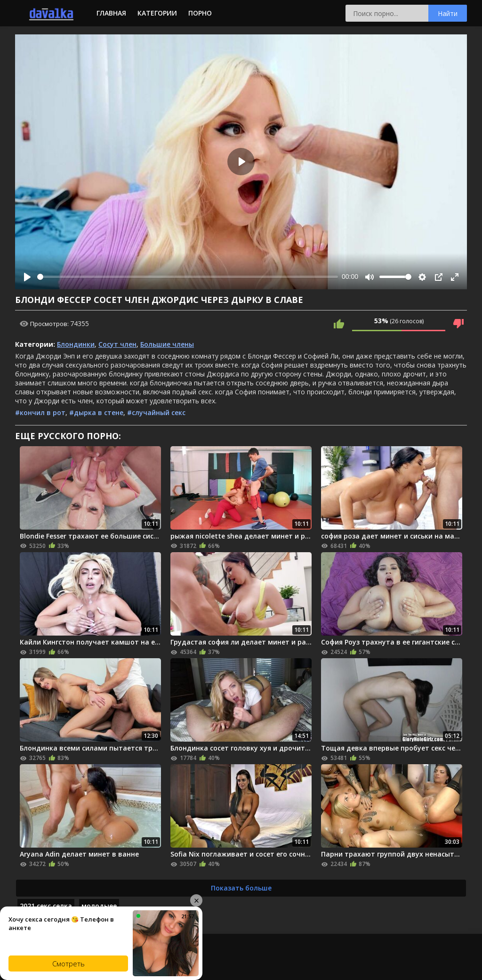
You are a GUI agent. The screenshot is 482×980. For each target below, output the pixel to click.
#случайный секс (156, 412)
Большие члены (167, 344)
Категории (157, 13)
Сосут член (117, 344)
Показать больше (241, 888)
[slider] (188, 277)
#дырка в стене (96, 412)
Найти (448, 13)
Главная (111, 13)
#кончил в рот (40, 412)
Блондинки (76, 344)
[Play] (27, 277)
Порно (200, 13)
